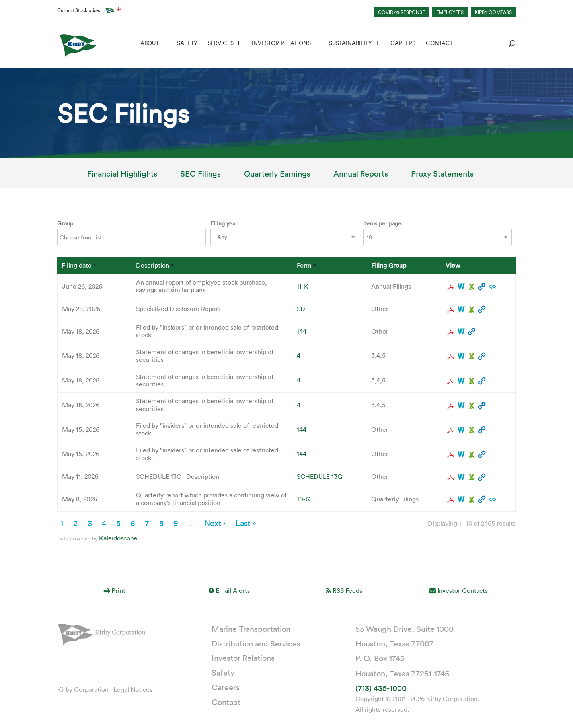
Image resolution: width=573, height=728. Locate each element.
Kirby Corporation (83, 690)
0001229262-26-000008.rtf (461, 478)
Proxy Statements (442, 175)
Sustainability (350, 44)
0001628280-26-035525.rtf (461, 455)
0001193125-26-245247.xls (472, 310)
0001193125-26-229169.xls (472, 406)
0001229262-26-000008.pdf (451, 478)
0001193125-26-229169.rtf (461, 406)
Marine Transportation (251, 629)
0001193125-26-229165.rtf (461, 357)
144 (302, 332)
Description (153, 266)
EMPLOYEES (450, 12)
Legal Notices (133, 690)
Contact (439, 44)
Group (65, 224)
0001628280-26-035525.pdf (451, 455)
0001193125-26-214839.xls (472, 500)
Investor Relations (281, 44)
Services (220, 44)
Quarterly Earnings (277, 175)
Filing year (224, 224)
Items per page (382, 224)
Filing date (77, 266)
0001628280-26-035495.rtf (461, 430)
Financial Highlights (122, 175)
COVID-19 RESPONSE (401, 12)
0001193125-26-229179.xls (472, 381)
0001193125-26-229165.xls (472, 357)
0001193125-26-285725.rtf (461, 287)
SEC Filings (201, 175)
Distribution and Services (256, 644)
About (149, 44)
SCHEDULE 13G (320, 477)
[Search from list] (86, 238)
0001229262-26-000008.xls (472, 478)
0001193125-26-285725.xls (472, 287)
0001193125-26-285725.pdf (451, 287)
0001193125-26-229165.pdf (451, 357)
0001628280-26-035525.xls (472, 455)
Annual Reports (361, 175)
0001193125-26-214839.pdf (451, 500)
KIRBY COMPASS (493, 12)
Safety (186, 44)
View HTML (482, 287)
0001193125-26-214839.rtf (461, 500)
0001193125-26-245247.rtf (461, 310)
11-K (303, 287)
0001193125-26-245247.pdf (451, 310)
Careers (402, 44)
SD (301, 309)
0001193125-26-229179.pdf (451, 381)
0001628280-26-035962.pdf (451, 332)
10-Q (304, 499)
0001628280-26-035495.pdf (451, 430)
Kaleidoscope (118, 538)
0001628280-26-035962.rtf (461, 332)
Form (304, 266)
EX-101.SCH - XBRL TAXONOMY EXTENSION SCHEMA (492, 287)
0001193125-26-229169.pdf (451, 406)
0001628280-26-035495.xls (472, 430)
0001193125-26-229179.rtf (461, 381)
